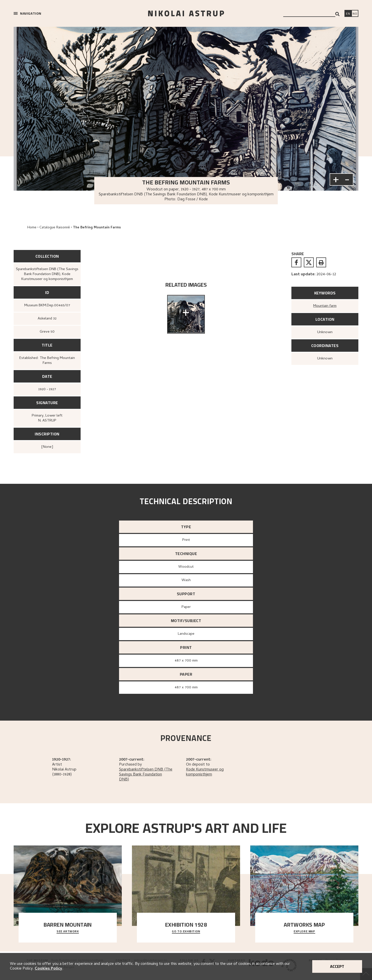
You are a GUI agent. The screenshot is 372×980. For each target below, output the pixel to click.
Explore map (304, 932)
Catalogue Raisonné (55, 228)
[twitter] (309, 262)
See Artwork (68, 932)
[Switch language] (348, 14)
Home (32, 228)
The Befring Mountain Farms (97, 228)
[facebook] (296, 262)
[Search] (337, 14)
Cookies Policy (48, 969)
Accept (337, 966)
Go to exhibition (186, 932)
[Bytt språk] (355, 14)
